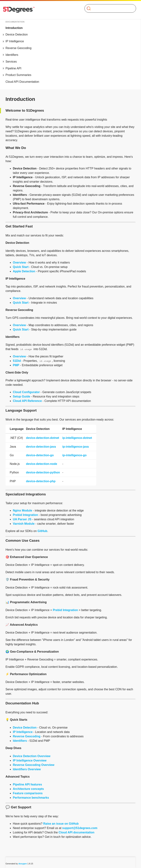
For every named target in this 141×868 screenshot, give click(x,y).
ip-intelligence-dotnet (77, 438)
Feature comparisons (28, 793)
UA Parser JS (22, 519)
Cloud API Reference (27, 401)
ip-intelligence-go (74, 455)
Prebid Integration (25, 515)
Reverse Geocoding (18, 48)
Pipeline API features (27, 784)
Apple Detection (24, 271)
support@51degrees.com (80, 828)
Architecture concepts (28, 789)
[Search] (109, 8)
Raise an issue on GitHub (61, 824)
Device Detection (17, 34)
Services (11, 62)
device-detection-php (41, 481)
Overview (19, 263)
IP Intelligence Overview (30, 760)
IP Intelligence (15, 41)
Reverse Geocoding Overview (34, 765)
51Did (17, 361)
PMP (16, 365)
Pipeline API (13, 68)
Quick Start (21, 267)
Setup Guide (21, 396)
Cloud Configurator (26, 392)
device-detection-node (41, 464)
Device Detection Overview (32, 756)
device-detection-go (40, 455)
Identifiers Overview (27, 769)
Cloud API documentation (76, 832)
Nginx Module (22, 510)
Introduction (14, 28)
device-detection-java (41, 447)
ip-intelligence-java (75, 447)
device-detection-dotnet (42, 438)
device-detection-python (43, 472)
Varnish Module (24, 524)
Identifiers (12, 55)
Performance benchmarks (31, 798)
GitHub (42, 531)
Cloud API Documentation (22, 82)
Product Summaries (18, 75)
